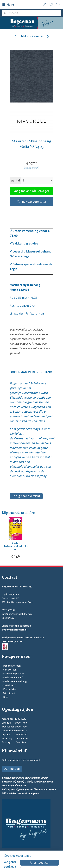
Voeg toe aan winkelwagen (32, 191)
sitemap (47, 862)
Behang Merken (12, 666)
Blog (6, 697)
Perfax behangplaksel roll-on (16, 546)
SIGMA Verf (9, 685)
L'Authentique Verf (14, 674)
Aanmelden (12, 769)
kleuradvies (43, 443)
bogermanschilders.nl (15, 630)
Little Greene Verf (13, 678)
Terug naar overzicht (26, 496)
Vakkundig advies (25, 243)
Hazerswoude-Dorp (35, 393)
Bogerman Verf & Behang (27, 383)
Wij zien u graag (36, 476)
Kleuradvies (10, 689)
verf (51, 438)
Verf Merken (10, 670)
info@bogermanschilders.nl (17, 614)
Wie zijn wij (9, 693)
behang (42, 438)
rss (53, 862)
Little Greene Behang (15, 681)
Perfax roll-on (35, 314)
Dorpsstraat (22, 438)
